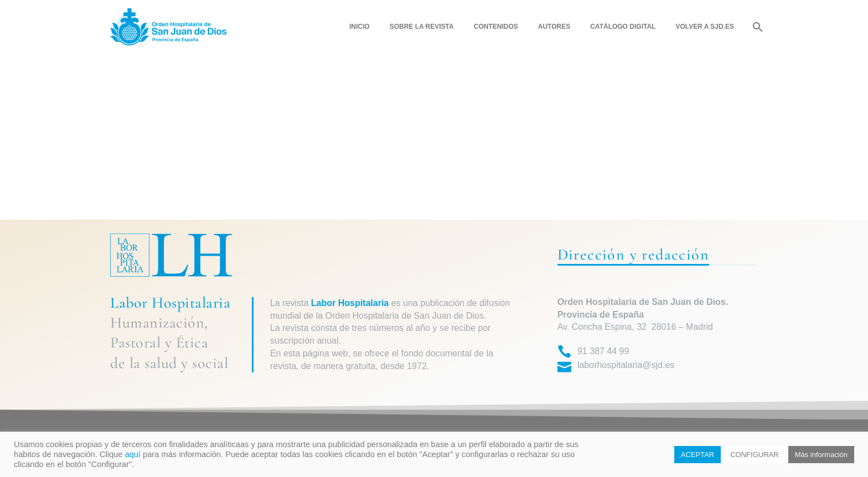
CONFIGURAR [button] (754, 455)
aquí (133, 454)
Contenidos (496, 27)
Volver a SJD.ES (705, 27)
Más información (821, 455)
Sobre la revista (422, 27)
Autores (554, 27)
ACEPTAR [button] (697, 455)
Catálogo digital (623, 27)
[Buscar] (756, 27)
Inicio (360, 27)
